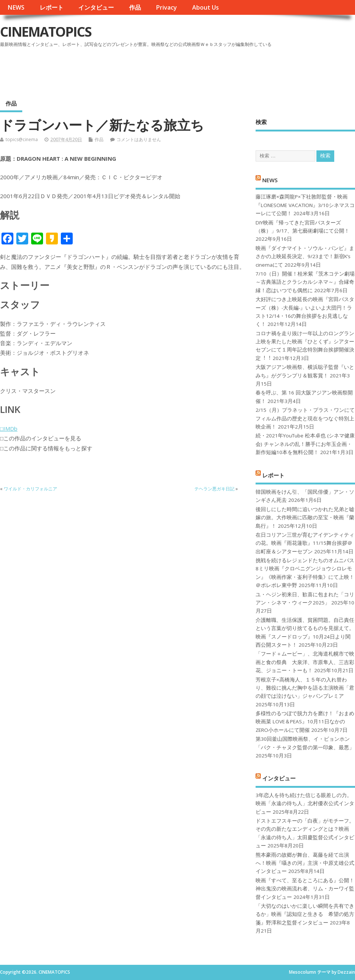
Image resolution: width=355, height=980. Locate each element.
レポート (52, 7)
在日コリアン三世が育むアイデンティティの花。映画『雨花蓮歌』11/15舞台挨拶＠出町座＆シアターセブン (305, 543)
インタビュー (96, 7)
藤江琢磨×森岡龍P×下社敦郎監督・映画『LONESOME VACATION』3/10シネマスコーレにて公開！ (305, 205)
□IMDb (9, 429)
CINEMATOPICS (46, 32)
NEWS (16, 7)
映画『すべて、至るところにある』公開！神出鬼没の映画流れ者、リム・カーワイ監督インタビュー (305, 889)
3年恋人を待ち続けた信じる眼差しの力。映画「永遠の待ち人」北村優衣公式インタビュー (305, 804)
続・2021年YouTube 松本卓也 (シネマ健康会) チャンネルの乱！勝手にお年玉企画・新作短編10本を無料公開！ (305, 444)
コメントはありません (139, 139)
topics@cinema (22, 139)
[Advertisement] (214, 70)
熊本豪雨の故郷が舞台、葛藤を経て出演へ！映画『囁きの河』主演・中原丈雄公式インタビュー (305, 863)
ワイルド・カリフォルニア (30, 489)
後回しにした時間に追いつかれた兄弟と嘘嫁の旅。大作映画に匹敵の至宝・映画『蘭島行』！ (305, 518)
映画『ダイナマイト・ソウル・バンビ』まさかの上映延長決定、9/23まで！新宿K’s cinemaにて (305, 256)
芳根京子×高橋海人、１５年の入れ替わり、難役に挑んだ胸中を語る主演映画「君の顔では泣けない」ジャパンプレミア (305, 688)
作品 (135, 7)
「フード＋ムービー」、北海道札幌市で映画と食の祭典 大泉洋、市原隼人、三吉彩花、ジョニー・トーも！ (305, 662)
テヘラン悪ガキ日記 (214, 489)
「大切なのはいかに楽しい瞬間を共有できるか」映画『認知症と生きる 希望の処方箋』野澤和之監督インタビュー (305, 914)
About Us (206, 7)
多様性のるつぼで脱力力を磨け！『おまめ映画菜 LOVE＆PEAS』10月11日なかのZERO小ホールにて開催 (305, 722)
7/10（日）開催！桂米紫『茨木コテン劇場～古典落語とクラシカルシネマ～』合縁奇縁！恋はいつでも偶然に (305, 282)
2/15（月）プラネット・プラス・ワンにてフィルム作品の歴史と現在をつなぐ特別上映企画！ (305, 418)
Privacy (166, 7)
